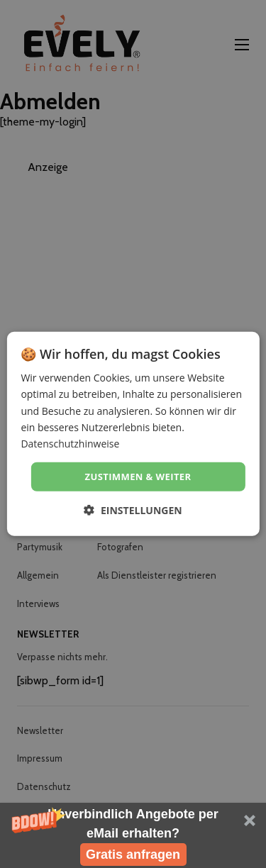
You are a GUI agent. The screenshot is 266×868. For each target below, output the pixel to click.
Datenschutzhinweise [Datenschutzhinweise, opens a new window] (70, 444)
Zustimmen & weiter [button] (138, 477)
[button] (133, 835)
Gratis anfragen (133, 855)
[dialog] (133, 434)
